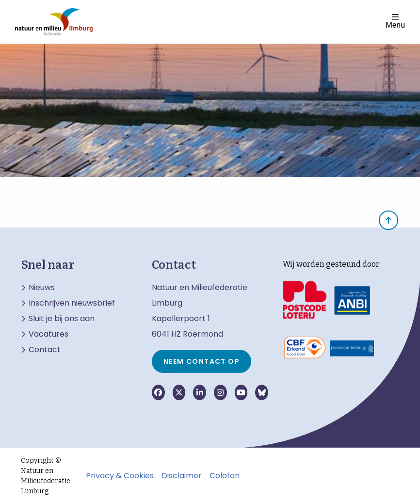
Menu (395, 21)
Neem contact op (202, 361)
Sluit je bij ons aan (62, 319)
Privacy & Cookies (120, 476)
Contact (45, 350)
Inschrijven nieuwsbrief (72, 303)
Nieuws (42, 288)
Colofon (225, 476)
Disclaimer (182, 476)
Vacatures (48, 334)
